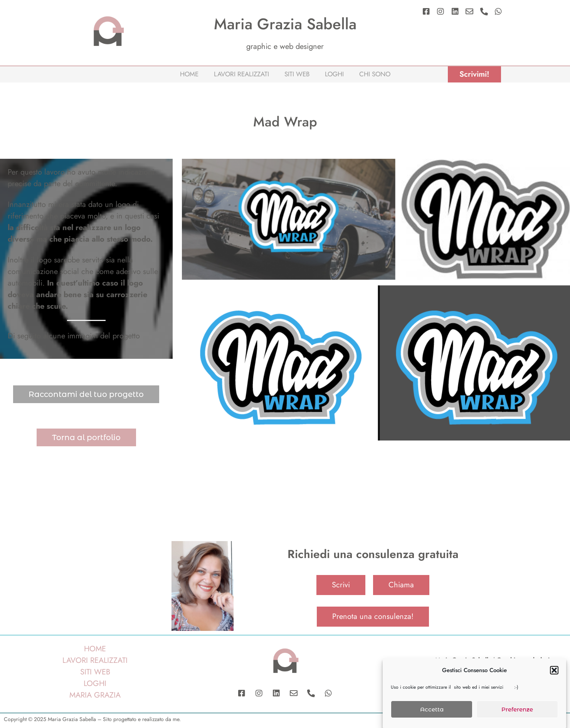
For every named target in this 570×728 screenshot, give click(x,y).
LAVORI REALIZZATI (95, 660)
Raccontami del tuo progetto (86, 394)
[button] (554, 674)
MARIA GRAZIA (95, 695)
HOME (95, 649)
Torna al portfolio (86, 437)
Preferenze (517, 713)
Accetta (432, 713)
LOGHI (95, 683)
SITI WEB (95, 672)
